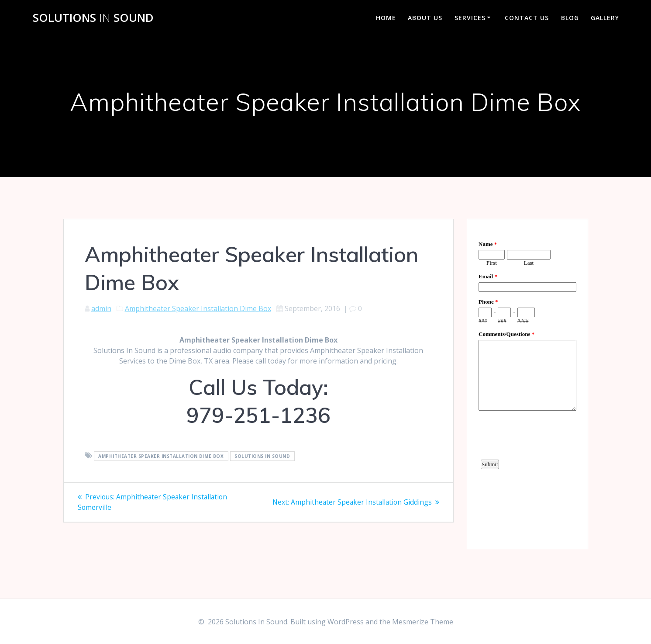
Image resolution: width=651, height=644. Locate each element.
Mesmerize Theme (423, 622)
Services (470, 18)
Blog (570, 18)
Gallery (605, 18)
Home (386, 18)
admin (101, 308)
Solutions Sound (93, 18)
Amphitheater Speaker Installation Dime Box (198, 308)
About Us (425, 18)
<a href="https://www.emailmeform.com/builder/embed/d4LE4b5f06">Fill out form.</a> (527, 383)
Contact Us (527, 18)
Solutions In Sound (262, 456)
